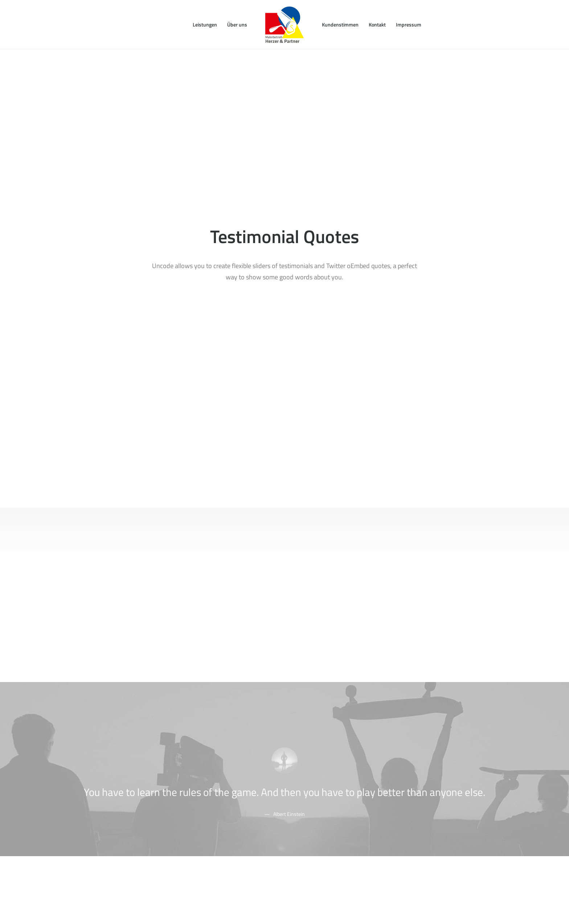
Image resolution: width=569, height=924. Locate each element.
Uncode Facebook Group (433, 756)
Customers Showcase (430, 794)
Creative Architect (100, 775)
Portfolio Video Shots (104, 794)
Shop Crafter (94, 804)
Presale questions (320, 831)
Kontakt (377, 24)
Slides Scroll (199, 814)
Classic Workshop (100, 756)
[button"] (399, 831)
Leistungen (205, 24)
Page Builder (200, 756)
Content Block (201, 794)
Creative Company (101, 766)
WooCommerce (203, 766)
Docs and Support (320, 756)
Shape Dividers (202, 823)
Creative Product (99, 785)
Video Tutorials (316, 794)
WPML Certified (203, 832)
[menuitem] (205, 25)
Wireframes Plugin (207, 775)
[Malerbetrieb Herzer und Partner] (284, 25)
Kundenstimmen (340, 24)
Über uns (237, 24)
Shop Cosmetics (98, 814)
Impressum (409, 24)
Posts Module (201, 785)
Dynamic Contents (206, 804)
